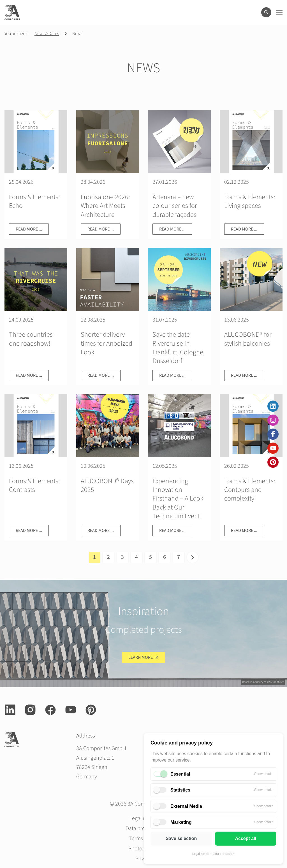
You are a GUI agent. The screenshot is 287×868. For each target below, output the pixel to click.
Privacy (144, 859)
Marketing (181, 822)
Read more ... (29, 229)
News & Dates (47, 34)
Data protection (224, 854)
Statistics (180, 790)
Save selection (181, 838)
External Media (186, 806)
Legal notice (201, 854)
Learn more (141, 657)
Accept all (246, 838)
